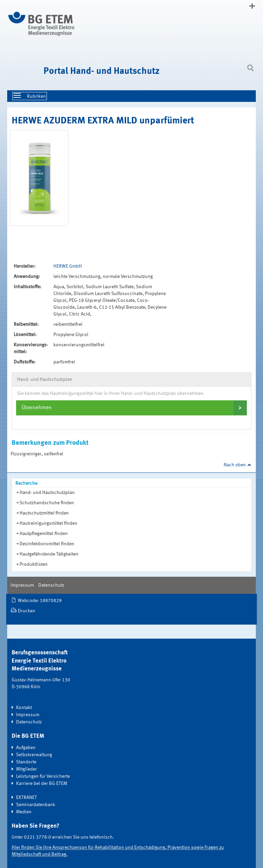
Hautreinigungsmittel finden (48, 523)
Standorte (26, 762)
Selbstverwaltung (34, 755)
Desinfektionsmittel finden (47, 544)
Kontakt (24, 708)
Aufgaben (26, 748)
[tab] (131, 408)
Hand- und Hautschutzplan (47, 493)
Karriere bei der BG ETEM (42, 784)
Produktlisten (34, 564)
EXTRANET (27, 798)
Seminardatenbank (36, 805)
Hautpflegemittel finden (44, 534)
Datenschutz (51, 585)
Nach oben (235, 465)
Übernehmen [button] (37, 408)
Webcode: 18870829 (40, 601)
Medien (24, 812)
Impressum (22, 585)
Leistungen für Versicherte (43, 776)
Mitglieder (27, 769)
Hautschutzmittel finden (44, 513)
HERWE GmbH (68, 266)
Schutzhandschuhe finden (47, 503)
